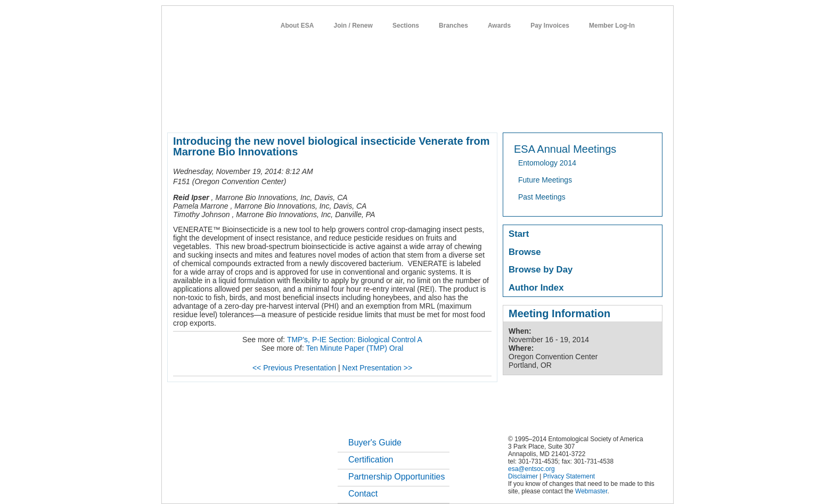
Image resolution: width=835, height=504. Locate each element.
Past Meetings (542, 197)
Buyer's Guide (375, 443)
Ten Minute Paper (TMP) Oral (354, 348)
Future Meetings (545, 180)
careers (523, 114)
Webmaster (591, 491)
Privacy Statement (569, 476)
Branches (453, 26)
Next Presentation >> (378, 368)
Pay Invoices (550, 26)
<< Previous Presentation (294, 368)
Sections (406, 26)
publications (391, 114)
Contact (363, 494)
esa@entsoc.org (531, 469)
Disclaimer (523, 476)
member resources (292, 114)
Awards (499, 26)
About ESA (297, 26)
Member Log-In (612, 26)
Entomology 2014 (547, 163)
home (176, 114)
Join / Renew (353, 26)
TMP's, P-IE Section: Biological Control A (355, 340)
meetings (346, 114)
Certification (371, 460)
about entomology (224, 114)
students (486, 114)
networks (560, 114)
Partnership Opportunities (396, 477)
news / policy (442, 114)
